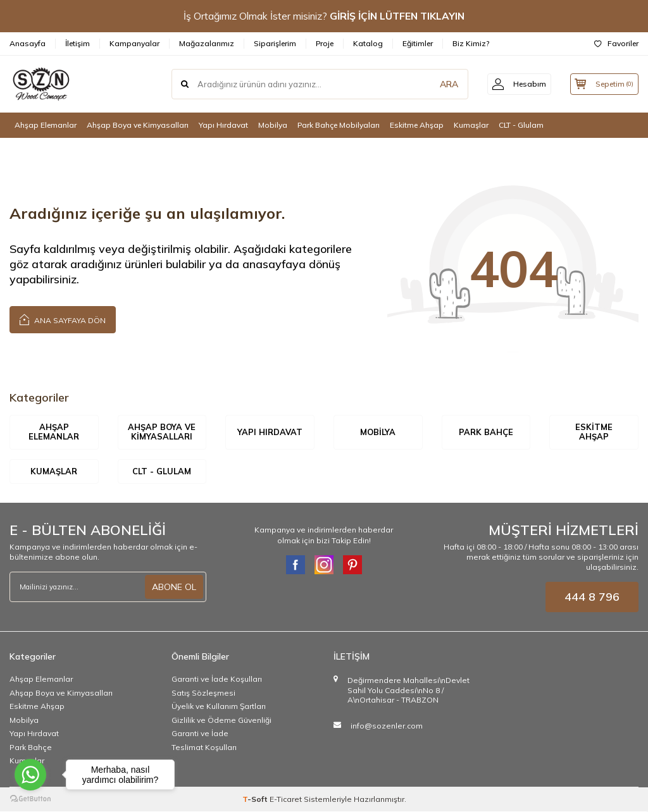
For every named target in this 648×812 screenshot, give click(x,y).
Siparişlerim (275, 43)
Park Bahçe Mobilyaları (339, 125)
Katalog (368, 43)
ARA (441, 84)
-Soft (256, 800)
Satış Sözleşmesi (203, 693)
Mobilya (273, 125)
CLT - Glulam (521, 125)
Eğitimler (418, 43)
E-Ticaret (286, 800)
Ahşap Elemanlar (46, 125)
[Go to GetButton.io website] (30, 799)
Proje (325, 43)
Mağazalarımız (207, 43)
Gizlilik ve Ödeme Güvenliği (221, 720)
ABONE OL (174, 587)
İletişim (78, 43)
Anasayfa (28, 43)
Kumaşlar (471, 125)
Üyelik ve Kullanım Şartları (219, 707)
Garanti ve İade (200, 734)
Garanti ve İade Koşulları (217, 680)
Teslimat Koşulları (204, 747)
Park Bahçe (486, 432)
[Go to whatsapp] (30, 775)
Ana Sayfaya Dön (63, 319)
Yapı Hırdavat (223, 125)
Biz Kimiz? (471, 43)
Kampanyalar (134, 43)
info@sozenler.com (387, 726)
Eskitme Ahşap (417, 125)
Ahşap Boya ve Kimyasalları (138, 125)
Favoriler (616, 43)
